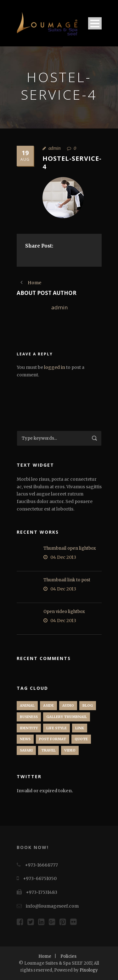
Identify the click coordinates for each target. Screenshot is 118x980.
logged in (55, 367)
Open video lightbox (64, 612)
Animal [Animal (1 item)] (27, 705)
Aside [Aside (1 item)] (48, 705)
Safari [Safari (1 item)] (26, 750)
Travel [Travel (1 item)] (48, 750)
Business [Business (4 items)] (29, 717)
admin (55, 148)
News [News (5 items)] (25, 739)
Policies (68, 956)
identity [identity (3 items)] (29, 728)
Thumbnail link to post (67, 580)
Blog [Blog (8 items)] (88, 705)
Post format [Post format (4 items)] (53, 739)
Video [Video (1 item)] (70, 750)
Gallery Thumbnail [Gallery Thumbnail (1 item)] (67, 717)
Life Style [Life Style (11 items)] (56, 728)
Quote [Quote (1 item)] (81, 739)
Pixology (89, 970)
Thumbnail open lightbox (70, 548)
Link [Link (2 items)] (80, 728)
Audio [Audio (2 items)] (68, 705)
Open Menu (95, 23)
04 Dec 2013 (63, 557)
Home (45, 956)
